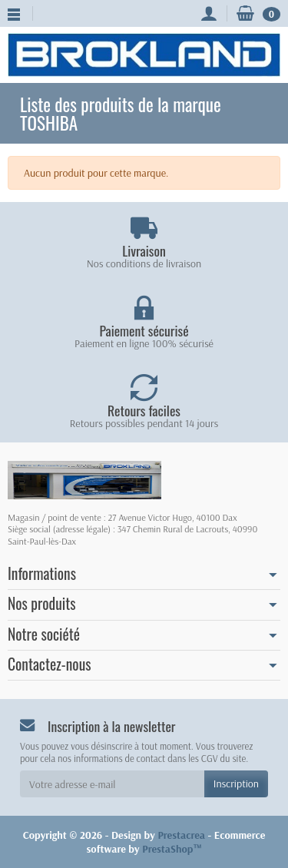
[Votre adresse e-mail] (112, 784)
